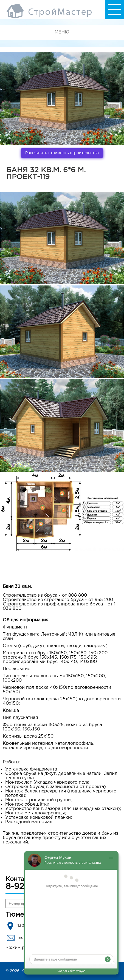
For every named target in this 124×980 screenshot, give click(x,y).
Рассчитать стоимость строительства (62, 153)
